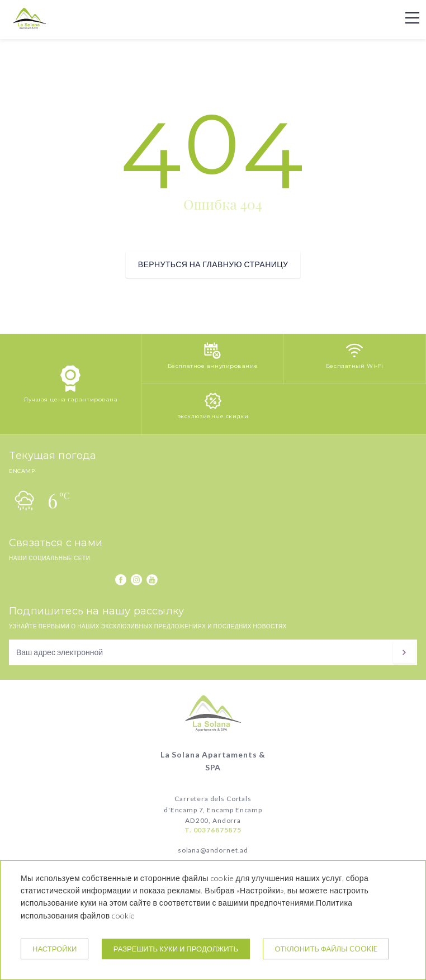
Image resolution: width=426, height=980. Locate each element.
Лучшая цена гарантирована (70, 399)
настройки (55, 949)
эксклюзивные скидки (213, 416)
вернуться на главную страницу (213, 264)
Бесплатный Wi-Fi (355, 366)
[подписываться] (404, 652)
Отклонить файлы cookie (326, 949)
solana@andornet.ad (213, 850)
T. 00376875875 (213, 830)
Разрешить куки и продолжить (176, 949)
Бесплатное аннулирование (213, 366)
